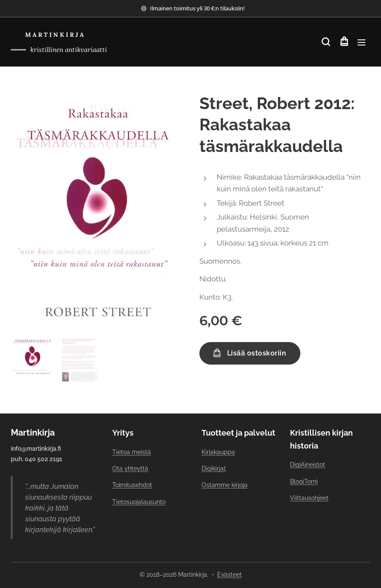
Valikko (361, 42)
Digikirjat (214, 468)
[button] (326, 42)
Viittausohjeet (309, 498)
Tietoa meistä (132, 452)
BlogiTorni (304, 481)
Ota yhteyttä (130, 468)
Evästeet (230, 575)
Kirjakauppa (218, 452)
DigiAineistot (308, 465)
